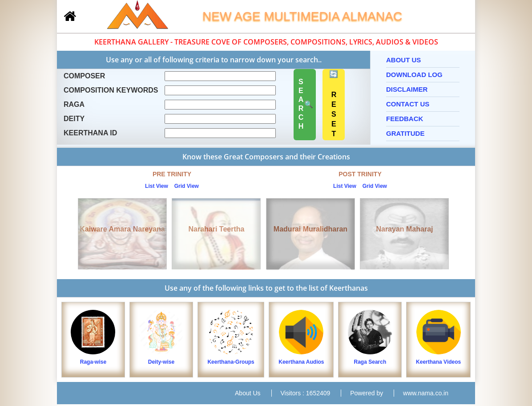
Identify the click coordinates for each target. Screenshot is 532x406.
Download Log (414, 75)
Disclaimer (407, 89)
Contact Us (408, 104)
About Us (403, 60)
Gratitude (405, 133)
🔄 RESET (334, 105)
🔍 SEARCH (305, 105)
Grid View (187, 186)
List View (157, 186)
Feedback (405, 119)
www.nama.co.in (426, 393)
